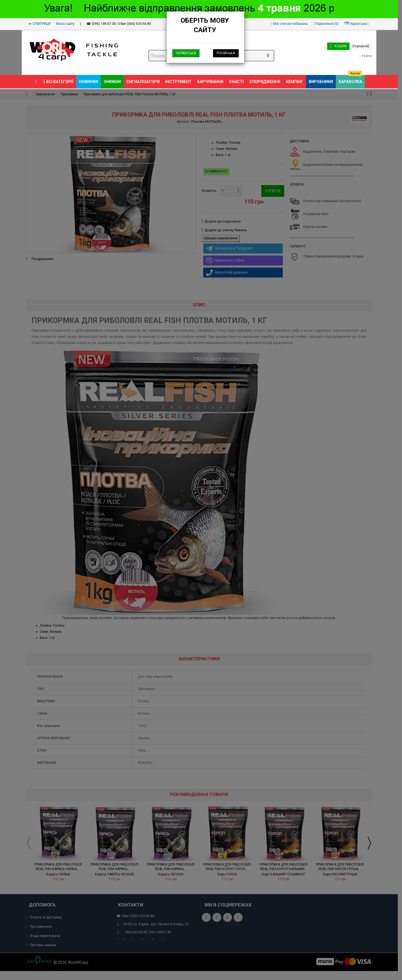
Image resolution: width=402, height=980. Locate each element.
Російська (226, 53)
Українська (186, 53)
